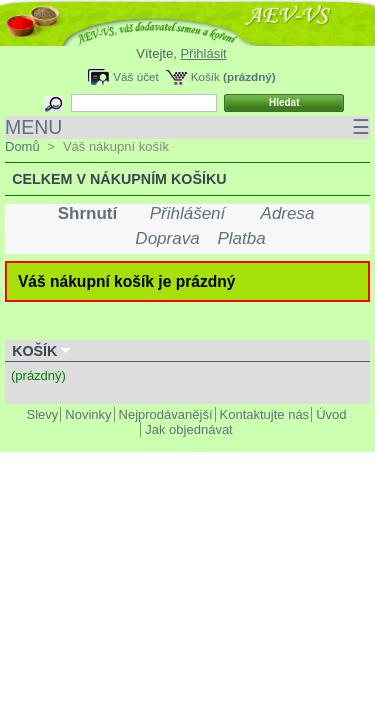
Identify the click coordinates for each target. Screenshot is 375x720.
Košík (205, 76)
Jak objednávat (188, 429)
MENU (187, 127)
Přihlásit (203, 53)
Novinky (88, 414)
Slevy (43, 414)
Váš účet (135, 76)
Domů (22, 146)
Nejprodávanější (166, 414)
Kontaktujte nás (265, 414)
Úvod (331, 414)
